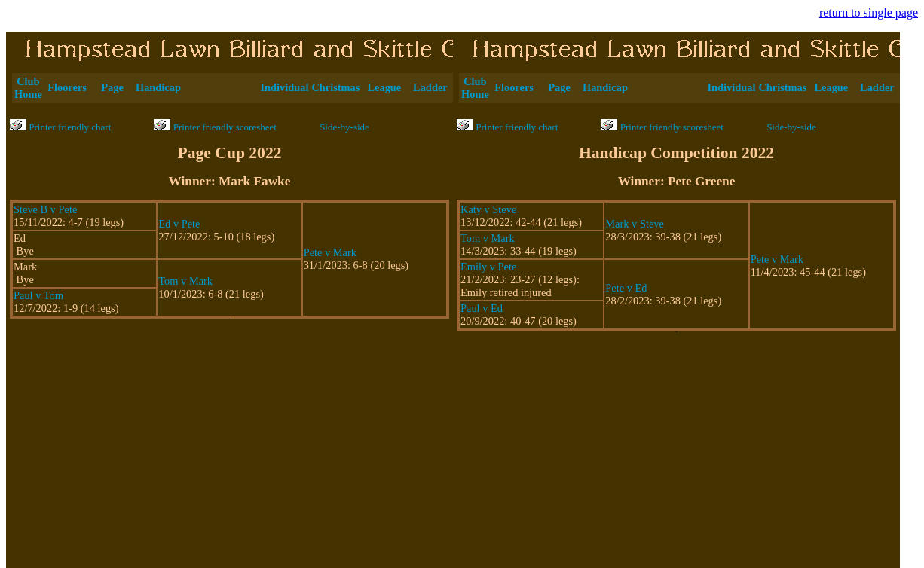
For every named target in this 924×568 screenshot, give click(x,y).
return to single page (869, 12)
